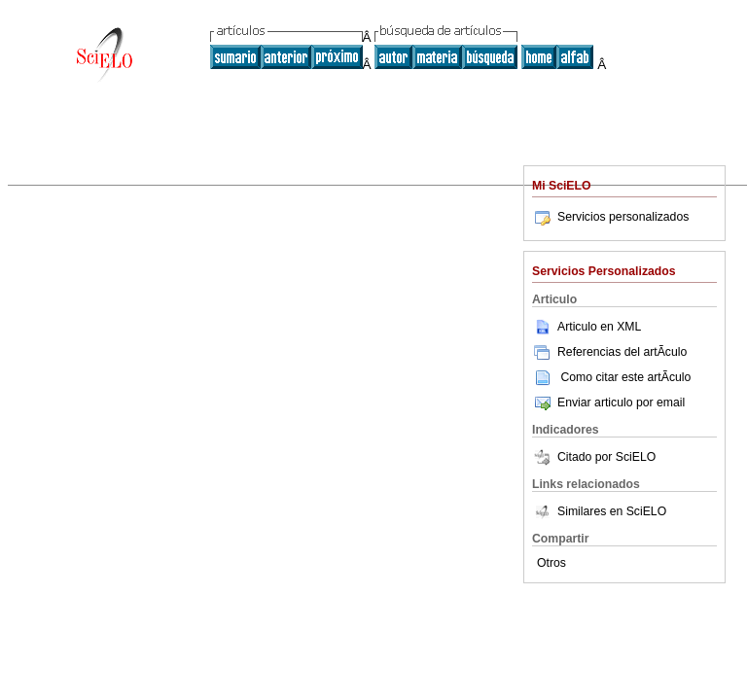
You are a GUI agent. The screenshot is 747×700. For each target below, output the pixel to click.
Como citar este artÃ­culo (625, 377)
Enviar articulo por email (608, 402)
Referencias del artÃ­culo (609, 352)
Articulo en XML (587, 327)
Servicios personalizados (610, 217)
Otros (551, 563)
